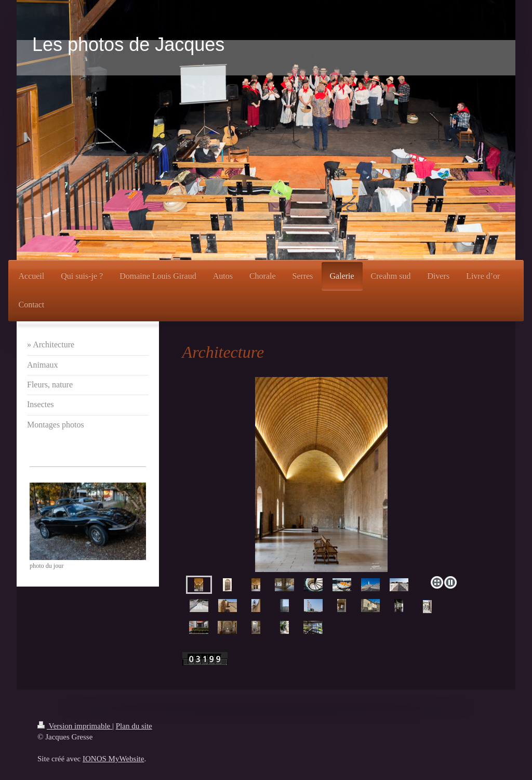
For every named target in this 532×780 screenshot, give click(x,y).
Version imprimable (75, 726)
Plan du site (134, 726)
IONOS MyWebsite (113, 759)
